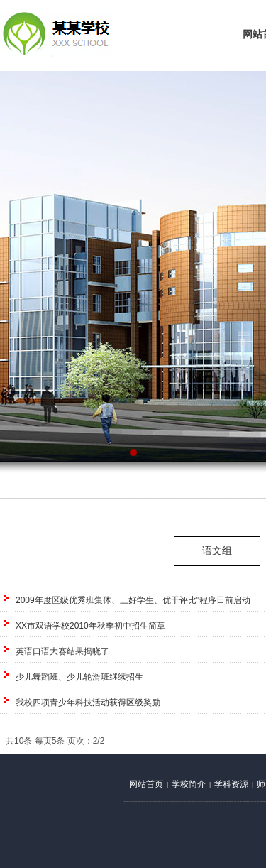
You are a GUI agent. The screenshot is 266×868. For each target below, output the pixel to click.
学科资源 (231, 784)
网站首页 (146, 784)
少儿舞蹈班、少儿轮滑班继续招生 (79, 677)
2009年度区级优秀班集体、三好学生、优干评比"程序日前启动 (133, 600)
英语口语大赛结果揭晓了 (62, 651)
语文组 (217, 551)
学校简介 (189, 784)
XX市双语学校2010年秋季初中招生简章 (90, 626)
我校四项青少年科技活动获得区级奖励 (88, 702)
